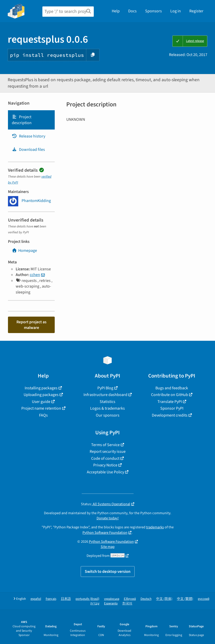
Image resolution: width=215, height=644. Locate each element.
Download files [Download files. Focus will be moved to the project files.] (28, 150)
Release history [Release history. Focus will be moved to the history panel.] (29, 136)
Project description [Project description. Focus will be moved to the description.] (22, 120)
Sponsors (153, 11)
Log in (176, 11)
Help (116, 11)
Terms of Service (105, 445)
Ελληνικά (130, 599)
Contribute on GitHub (170, 395)
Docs (132, 11)
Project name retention (41, 408)
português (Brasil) (87, 599)
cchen (35, 275)
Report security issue (108, 452)
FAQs (43, 415)
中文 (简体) (164, 599)
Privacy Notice (105, 465)
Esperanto (111, 604)
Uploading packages (41, 395)
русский (204, 599)
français (51, 599)
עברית (95, 604)
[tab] (31, 120)
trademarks (155, 527)
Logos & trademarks (107, 408)
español (36, 599)
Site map (108, 547)
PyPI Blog (105, 388)
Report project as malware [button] (31, 325)
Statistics (107, 402)
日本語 (66, 599)
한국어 (127, 604)
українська (112, 599)
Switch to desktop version (108, 572)
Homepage (24, 251)
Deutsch (146, 599)
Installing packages (41, 388)
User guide (41, 402)
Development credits (170, 415)
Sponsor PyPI (172, 408)
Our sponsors (108, 415)
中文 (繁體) (185, 599)
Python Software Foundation (105, 533)
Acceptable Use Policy (105, 472)
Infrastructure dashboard (105, 395)
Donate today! (108, 518)
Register (196, 11)
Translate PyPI (170, 402)
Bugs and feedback (172, 388)
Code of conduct (105, 458)
